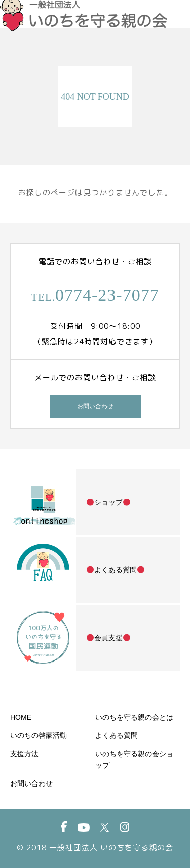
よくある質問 (117, 735)
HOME (21, 717)
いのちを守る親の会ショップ (134, 760)
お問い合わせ (95, 406)
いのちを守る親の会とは (134, 717)
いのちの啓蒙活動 (39, 735)
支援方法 (24, 754)
